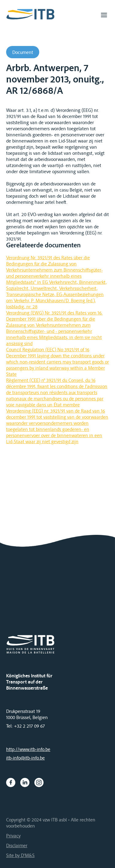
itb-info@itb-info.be (25, 758)
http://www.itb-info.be (28, 749)
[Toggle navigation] (104, 15)
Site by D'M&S (20, 855)
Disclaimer (17, 845)
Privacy (13, 836)
